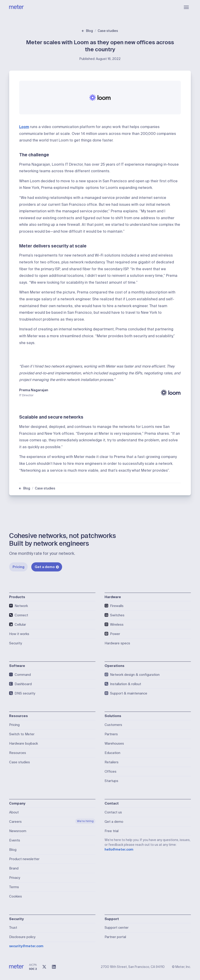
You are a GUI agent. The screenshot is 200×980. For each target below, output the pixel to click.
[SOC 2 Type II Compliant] (33, 967)
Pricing (18, 567)
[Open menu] (186, 7)
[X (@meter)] (44, 967)
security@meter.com (26, 946)
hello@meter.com (119, 849)
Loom (24, 127)
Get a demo (47, 567)
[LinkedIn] (54, 967)
